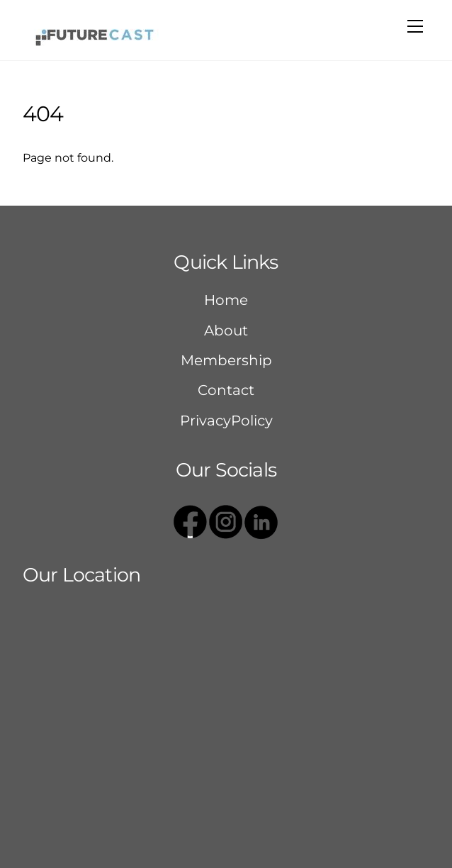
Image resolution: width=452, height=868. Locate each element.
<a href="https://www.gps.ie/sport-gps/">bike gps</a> (226, 713)
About (226, 330)
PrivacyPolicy (226, 421)
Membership (226, 360)
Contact (226, 390)
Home (226, 300)
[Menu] (415, 27)
